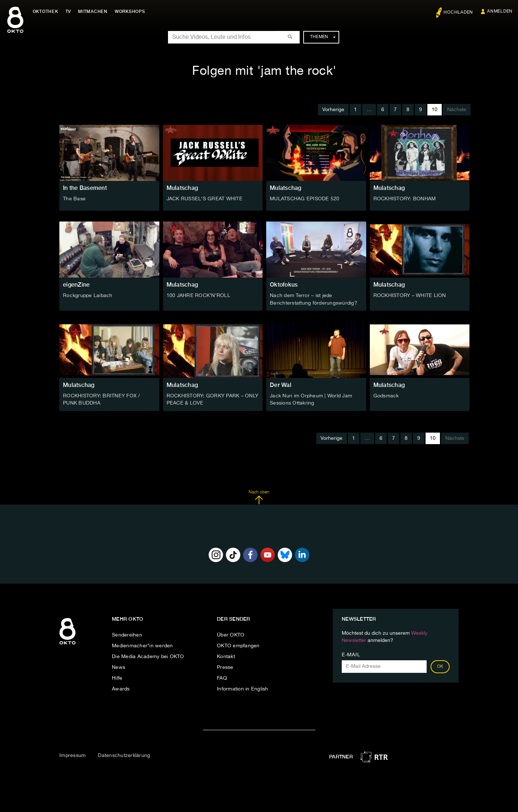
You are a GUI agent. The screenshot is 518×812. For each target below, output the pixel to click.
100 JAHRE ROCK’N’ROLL (198, 296)
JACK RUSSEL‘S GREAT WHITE (205, 199)
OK (440, 666)
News (119, 666)
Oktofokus (284, 285)
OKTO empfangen (238, 645)
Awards (121, 688)
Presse (225, 666)
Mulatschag (182, 188)
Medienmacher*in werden (142, 645)
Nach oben (259, 496)
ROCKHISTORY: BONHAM (405, 199)
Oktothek (47, 12)
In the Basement (85, 188)
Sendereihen (127, 634)
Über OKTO (231, 634)
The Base (74, 199)
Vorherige (333, 110)
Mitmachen (95, 12)
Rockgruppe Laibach (88, 296)
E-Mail (351, 654)
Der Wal (281, 384)
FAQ (222, 677)
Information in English (243, 688)
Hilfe (117, 677)
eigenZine (76, 285)
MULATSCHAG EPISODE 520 (305, 199)
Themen (323, 37)
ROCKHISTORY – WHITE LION (410, 296)
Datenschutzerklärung (124, 755)
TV (70, 12)
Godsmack (386, 395)
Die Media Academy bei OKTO (148, 656)
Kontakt (226, 656)
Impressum (72, 755)
